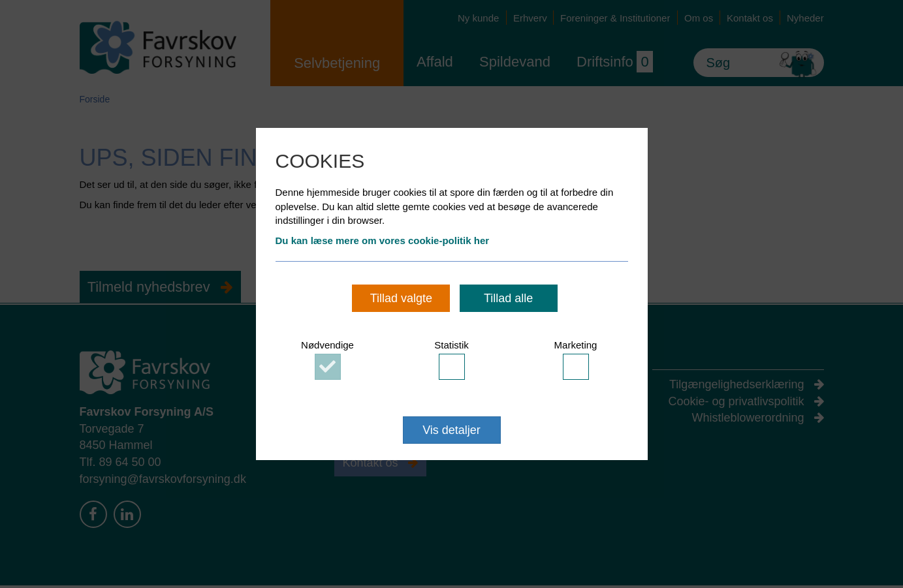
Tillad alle (508, 298)
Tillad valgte (401, 298)
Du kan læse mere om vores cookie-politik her (383, 240)
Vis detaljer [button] (451, 430)
